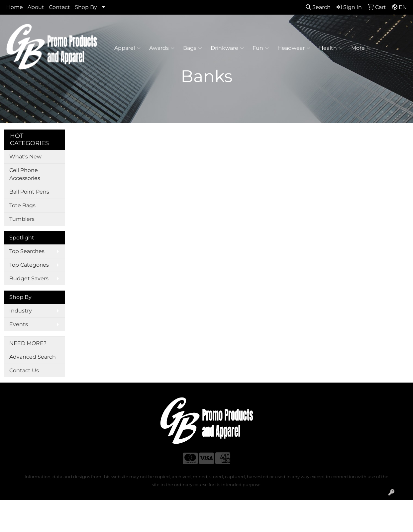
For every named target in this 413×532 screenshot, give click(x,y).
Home (15, 7)
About (36, 7)
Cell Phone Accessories (25, 174)
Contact (59, 7)
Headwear (294, 48)
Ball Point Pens (29, 192)
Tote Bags (22, 205)
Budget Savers (29, 278)
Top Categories (29, 265)
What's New (25, 157)
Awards (162, 48)
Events (19, 324)
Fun (261, 48)
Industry (21, 311)
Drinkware (227, 48)
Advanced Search (33, 357)
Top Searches (27, 251)
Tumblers (22, 219)
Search (318, 7)
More (361, 48)
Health (331, 48)
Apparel (127, 48)
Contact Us (24, 370)
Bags (193, 48)
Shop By (86, 7)
